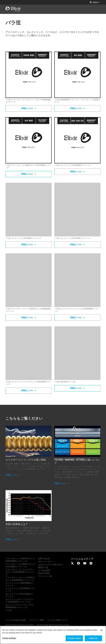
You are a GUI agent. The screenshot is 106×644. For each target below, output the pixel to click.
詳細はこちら (27, 108)
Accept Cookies (74, 638)
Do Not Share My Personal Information (53, 625)
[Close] (102, 630)
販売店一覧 (43, 567)
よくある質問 (44, 570)
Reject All (93, 638)
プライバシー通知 (37, 620)
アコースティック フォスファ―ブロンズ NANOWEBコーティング (20, 572)
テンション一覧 (45, 576)
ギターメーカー (45, 561)
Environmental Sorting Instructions (20, 625)
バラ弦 (8, 610)
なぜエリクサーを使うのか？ (51, 565)
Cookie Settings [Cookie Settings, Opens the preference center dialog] (9, 638)
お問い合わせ (44, 559)
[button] (95, 2)
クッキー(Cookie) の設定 (16, 620)
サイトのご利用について (57, 620)
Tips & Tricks (44, 573)
